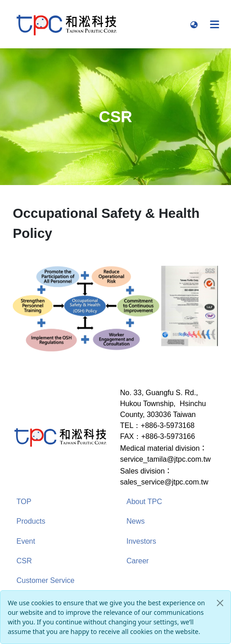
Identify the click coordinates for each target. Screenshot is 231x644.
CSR (24, 561)
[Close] (220, 603)
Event (26, 541)
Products (31, 521)
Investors (141, 541)
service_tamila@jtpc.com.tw (165, 459)
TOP (24, 502)
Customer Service (45, 580)
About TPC (144, 502)
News (136, 521)
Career (138, 561)
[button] (194, 24)
